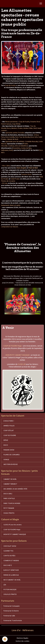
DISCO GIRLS (8, 494)
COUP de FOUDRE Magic (13, 346)
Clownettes (16, 148)
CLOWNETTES (8, 551)
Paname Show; (26, 174)
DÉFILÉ (6, 440)
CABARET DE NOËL (10, 479)
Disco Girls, (34, 137)
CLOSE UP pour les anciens (13, 525)
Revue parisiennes (12, 122)
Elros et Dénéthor (21, 146)
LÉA (5, 585)
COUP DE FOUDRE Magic (12, 530)
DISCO (6, 445)
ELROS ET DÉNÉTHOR (11, 570)
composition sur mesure (10, 227)
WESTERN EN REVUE (11, 464)
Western (14, 128)
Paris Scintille (10, 137)
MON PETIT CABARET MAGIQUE (18, 355)
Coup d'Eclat (16, 124)
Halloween (5, 150)
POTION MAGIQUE (10, 589)
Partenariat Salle (9, 616)
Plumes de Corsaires (8, 181)
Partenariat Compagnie (12, 606)
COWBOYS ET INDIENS (11, 561)
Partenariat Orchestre (11, 611)
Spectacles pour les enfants (15, 141)
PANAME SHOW (9, 450)
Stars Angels (21, 168)
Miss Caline (6, 166)
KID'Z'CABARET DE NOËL (12, 580)
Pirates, (20, 128)
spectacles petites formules (15, 133)
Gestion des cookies (22, 641)
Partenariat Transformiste (13, 620)
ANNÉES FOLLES (9, 426)
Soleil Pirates (15, 179)
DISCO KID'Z (8, 565)
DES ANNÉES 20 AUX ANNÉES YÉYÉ (15, 489)
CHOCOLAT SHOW (10, 546)
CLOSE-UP (22, 364)
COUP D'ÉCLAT (9, 430)
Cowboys (11, 146)
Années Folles (28, 128)
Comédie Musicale (32, 141)
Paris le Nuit (33, 168)
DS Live (5, 183)
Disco (9, 128)
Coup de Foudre (10, 85)
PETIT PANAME (9, 508)
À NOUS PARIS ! (9, 421)
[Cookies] (5, 639)
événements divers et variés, (11, 205)
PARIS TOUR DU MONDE (12, 503)
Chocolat (4, 146)
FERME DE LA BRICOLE (11, 575)
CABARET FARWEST (10, 484)
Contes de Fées (26, 148)
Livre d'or (16, 630)
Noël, (35, 128)
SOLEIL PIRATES (9, 513)
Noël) (11, 150)
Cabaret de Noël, (13, 139)
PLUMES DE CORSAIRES (12, 455)
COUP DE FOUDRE (10, 435)
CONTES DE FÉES (9, 556)
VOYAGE (6, 460)
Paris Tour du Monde (22, 137)
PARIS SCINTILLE (9, 498)
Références (28, 630)
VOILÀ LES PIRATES (10, 594)
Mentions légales (22, 638)
